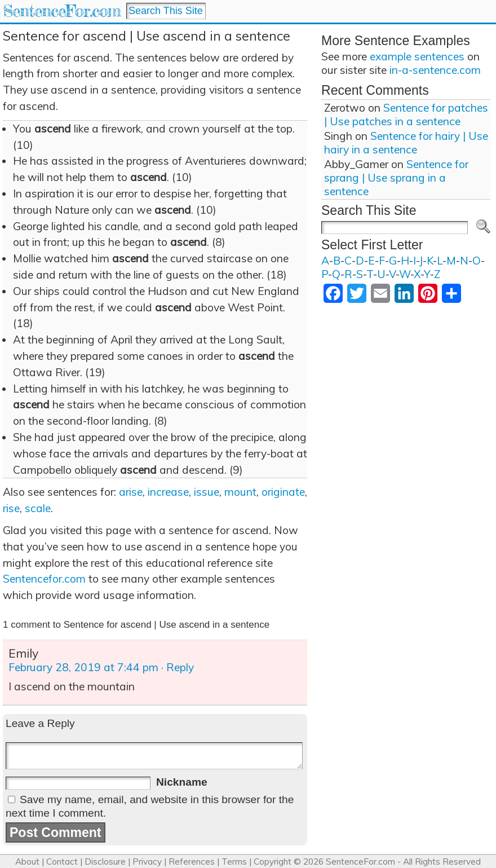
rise (11, 508)
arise (131, 492)
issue (207, 492)
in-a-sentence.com (435, 70)
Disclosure (105, 862)
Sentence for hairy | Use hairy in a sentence (406, 143)
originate (283, 492)
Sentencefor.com (44, 579)
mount (240, 492)
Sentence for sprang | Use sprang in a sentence (396, 178)
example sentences (417, 56)
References (192, 862)
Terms (234, 862)
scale (38, 508)
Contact (62, 862)
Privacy (147, 862)
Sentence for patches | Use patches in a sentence (406, 114)
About (27, 862)
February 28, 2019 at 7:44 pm (83, 667)
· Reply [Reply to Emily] (178, 667)
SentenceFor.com (62, 11)
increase (168, 492)
